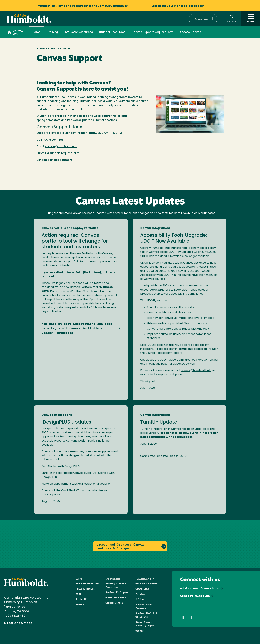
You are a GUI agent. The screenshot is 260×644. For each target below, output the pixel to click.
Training (52, 32)
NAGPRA (80, 604)
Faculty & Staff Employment (116, 585)
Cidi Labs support (157, 375)
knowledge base (157, 364)
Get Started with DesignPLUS (61, 466)
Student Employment (118, 592)
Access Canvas (190, 32)
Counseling (142, 589)
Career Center (114, 603)
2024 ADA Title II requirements (183, 286)
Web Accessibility (87, 584)
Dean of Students (146, 584)
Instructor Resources (79, 32)
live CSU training (207, 360)
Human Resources (116, 598)
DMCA (78, 594)
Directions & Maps (18, 623)
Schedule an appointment (54, 160)
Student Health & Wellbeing (146, 615)
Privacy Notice (85, 589)
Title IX (81, 599)
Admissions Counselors (200, 588)
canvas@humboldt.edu (61, 147)
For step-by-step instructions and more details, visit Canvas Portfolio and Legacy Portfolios (77, 328)
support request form (64, 153)
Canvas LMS (16, 32)
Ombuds (140, 631)
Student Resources (112, 32)
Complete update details (162, 456)
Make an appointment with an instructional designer (76, 484)
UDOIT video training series (177, 360)
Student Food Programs (144, 606)
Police (140, 599)
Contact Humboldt (195, 596)
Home (36, 32)
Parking (140, 594)
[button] (203, 19)
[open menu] (251, 19)
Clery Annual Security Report (146, 624)
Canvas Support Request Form (152, 32)
